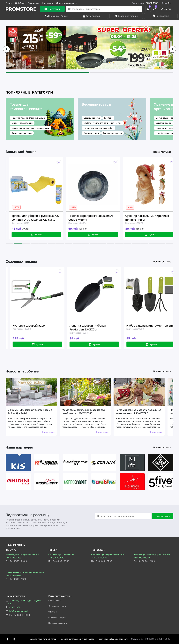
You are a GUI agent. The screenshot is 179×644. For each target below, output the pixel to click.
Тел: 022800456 (13, 576)
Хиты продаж (91, 16)
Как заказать (55, 601)
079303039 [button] (152, 3)
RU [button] (170, 3)
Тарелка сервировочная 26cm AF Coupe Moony (99, 218)
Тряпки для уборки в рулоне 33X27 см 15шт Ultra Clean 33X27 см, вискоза (43, 218)
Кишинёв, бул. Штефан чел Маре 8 (22, 554)
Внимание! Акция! (56, 16)
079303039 (13, 607)
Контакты (47, 3)
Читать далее (48, 432)
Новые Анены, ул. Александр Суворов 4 (25, 572)
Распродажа (161, 16)
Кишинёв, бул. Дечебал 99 (61, 554)
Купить (44, 235)
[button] (47, 73)
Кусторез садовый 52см (38, 326)
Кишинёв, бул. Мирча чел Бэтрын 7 (108, 554)
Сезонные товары (126, 16)
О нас (9, 3)
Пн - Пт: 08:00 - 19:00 (18, 615)
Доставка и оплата (67, 3)
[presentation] (6, 49)
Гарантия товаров (57, 617)
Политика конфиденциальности (113, 639)
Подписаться (163, 516)
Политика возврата (58, 623)
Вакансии (33, 3)
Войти (166, 9)
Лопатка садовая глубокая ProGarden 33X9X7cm (97, 327)
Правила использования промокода (77, 639)
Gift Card (20, 3)
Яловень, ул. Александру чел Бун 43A (152, 554)
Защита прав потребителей (43, 639)
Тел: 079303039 (13, 558)
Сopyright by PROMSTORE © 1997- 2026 (151, 639)
